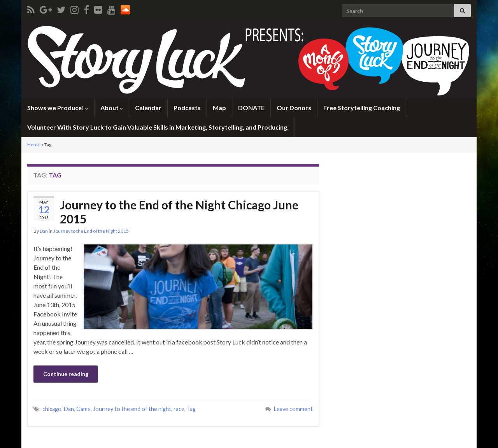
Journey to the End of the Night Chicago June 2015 (179, 212)
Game (83, 409)
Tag (191, 409)
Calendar (148, 108)
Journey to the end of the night (132, 409)
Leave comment (293, 409)
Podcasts (187, 108)
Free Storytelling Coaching (362, 108)
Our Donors (294, 108)
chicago (52, 409)
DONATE (251, 108)
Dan (44, 231)
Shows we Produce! (58, 108)
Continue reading (66, 374)
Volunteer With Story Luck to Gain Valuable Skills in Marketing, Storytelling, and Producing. (158, 127)
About (112, 108)
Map (219, 108)
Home (34, 145)
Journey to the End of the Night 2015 (91, 231)
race (179, 409)
